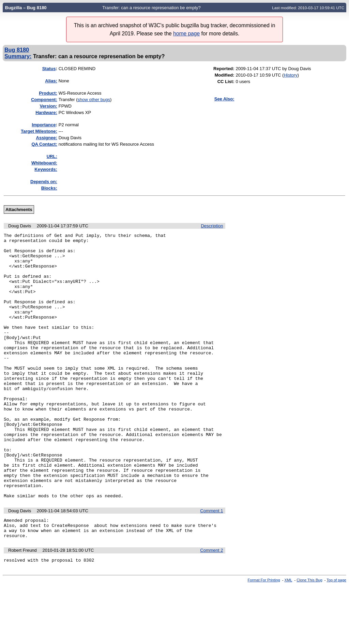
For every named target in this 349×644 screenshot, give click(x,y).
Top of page (336, 638)
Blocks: (49, 188)
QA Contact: (44, 144)
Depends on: (44, 182)
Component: (44, 100)
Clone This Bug (309, 638)
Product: (48, 93)
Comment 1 (211, 564)
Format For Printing (264, 638)
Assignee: (47, 138)
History (290, 75)
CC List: (226, 82)
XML (289, 638)
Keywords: (46, 169)
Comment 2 (211, 607)
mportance (44, 125)
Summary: (18, 56)
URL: (52, 156)
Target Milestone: (39, 131)
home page (186, 34)
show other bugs (94, 100)
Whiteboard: (44, 163)
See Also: (224, 99)
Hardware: (46, 112)
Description (212, 226)
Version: (48, 106)
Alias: (51, 81)
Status (49, 69)
